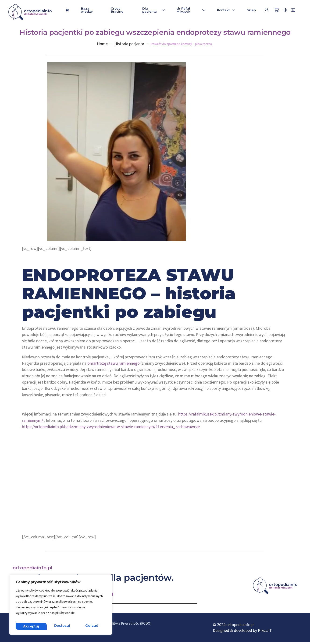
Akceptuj (91, 626)
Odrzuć (61, 626)
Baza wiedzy (87, 10)
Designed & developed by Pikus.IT (242, 632)
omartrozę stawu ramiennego (114, 363)
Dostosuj (31, 626)
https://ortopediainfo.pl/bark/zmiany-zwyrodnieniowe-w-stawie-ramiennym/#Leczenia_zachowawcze (111, 427)
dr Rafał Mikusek (191, 10)
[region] (61, 606)
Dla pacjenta (154, 10)
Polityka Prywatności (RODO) (148, 624)
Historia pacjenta (122, 44)
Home (95, 44)
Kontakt (226, 10)
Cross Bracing (117, 10)
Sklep (251, 10)
